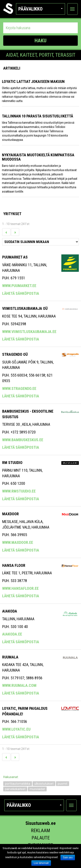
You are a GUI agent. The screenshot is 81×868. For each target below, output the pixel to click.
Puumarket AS (15, 257)
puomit (63, 784)
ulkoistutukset (44, 784)
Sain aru (68, 857)
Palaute (41, 838)
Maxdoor (10, 514)
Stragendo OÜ (15, 354)
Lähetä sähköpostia (21, 293)
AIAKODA (10, 611)
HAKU (40, 41)
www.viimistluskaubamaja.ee (29, 332)
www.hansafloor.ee (20, 588)
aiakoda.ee (12, 634)
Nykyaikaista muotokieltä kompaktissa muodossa (38, 157)
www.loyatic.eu (16, 729)
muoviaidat (37, 789)
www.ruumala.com (19, 685)
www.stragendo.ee (19, 388)
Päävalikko (40, 9)
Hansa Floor (14, 565)
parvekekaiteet (15, 789)
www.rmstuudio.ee (19, 491)
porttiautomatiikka (18, 784)
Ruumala (10, 657)
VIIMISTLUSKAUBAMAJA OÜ (25, 308)
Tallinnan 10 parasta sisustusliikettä (37, 116)
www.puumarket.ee (19, 286)
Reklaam (40, 831)
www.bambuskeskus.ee (23, 440)
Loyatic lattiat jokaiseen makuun (33, 81)
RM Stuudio (12, 463)
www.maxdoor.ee (18, 542)
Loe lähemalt (41, 863)
